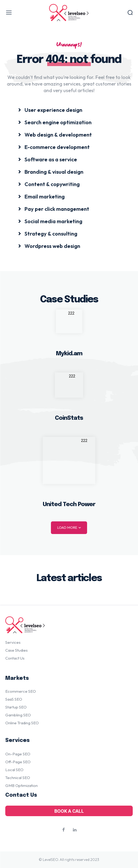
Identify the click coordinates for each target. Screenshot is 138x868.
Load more (69, 528)
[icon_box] (50, 110)
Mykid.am (69, 354)
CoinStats (69, 418)
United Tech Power (69, 505)
